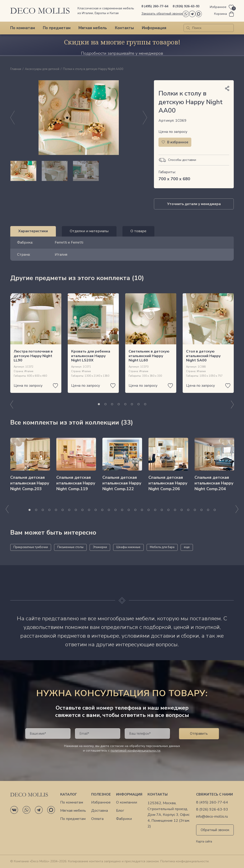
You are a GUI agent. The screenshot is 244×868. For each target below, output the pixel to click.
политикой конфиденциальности (135, 751)
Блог (120, 811)
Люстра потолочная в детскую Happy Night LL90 (33, 356)
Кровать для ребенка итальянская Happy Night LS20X (91, 356)
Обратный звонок (215, 830)
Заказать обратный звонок (162, 14)
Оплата (97, 819)
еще (187, 547)
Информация (154, 28)
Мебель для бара (162, 547)
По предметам (57, 28)
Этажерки (100, 547)
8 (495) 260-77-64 (155, 6)
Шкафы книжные (128, 547)
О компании (127, 802)
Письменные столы (70, 547)
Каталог (69, 794)
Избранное (101, 802)
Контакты (124, 28)
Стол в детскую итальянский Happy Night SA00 (203, 356)
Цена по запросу (173, 132)
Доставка (100, 811)
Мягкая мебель (93, 28)
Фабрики (124, 819)
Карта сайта (204, 842)
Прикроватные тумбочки (31, 547)
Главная (16, 69)
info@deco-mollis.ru (212, 817)
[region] (79, 171)
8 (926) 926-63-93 (186, 6)
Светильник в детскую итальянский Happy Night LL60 (149, 356)
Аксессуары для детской (42, 69)
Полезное (101, 794)
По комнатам (23, 28)
